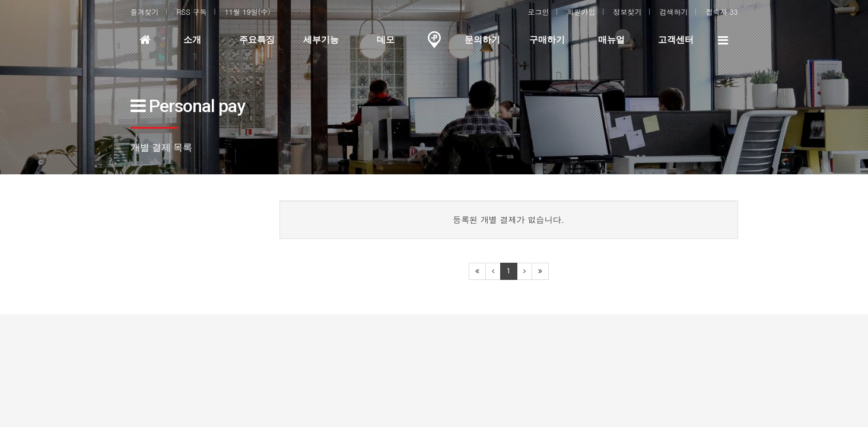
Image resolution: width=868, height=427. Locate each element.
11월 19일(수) (248, 12)
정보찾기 (628, 12)
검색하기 (674, 12)
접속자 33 (722, 12)
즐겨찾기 (145, 12)
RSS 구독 (192, 12)
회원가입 (581, 12)
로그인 (539, 12)
